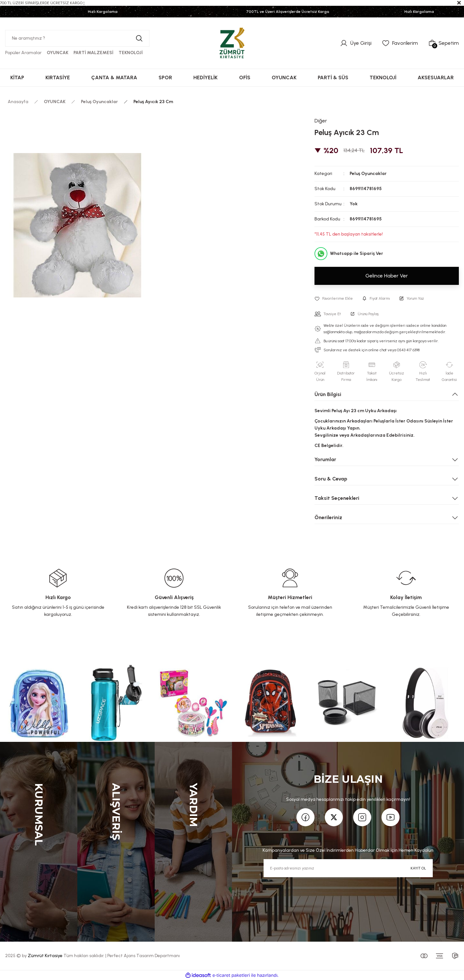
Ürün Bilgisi (328, 394)
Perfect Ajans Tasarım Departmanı (144, 956)
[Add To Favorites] (334, 298)
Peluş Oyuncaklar (368, 174)
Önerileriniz (328, 517)
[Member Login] (356, 43)
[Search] (77, 38)
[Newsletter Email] (348, 868)
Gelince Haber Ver (387, 276)
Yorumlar (325, 459)
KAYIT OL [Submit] (418, 868)
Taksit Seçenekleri (337, 498)
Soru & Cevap (331, 479)
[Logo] (232, 43)
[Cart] (444, 43)
